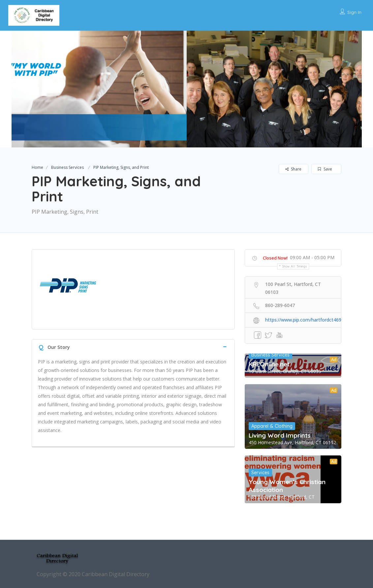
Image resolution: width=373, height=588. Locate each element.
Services (260, 473)
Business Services (67, 167)
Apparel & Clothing (272, 426)
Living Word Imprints (280, 435)
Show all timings (295, 266)
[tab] (133, 346)
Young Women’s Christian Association (287, 486)
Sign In (354, 12)
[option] (99, 89)
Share (293, 169)
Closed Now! (275, 258)
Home (37, 167)
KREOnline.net (269, 364)
